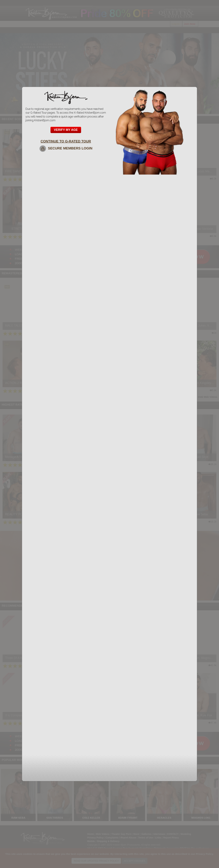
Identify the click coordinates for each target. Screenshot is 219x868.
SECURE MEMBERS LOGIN (66, 148)
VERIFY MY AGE (66, 130)
